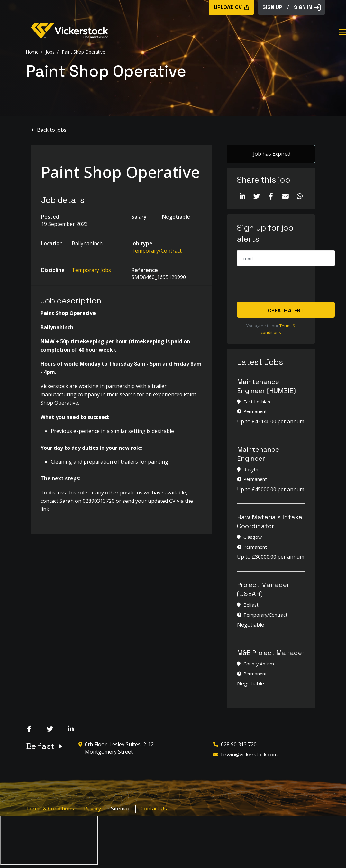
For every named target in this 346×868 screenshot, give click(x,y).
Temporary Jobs (91, 270)
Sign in (307, 7)
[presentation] (286, 285)
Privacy (92, 809)
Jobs (50, 52)
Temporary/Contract (157, 251)
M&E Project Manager (271, 653)
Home (32, 52)
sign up (272, 7)
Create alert (286, 311)
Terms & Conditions (50, 809)
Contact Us (154, 809)
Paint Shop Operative (84, 52)
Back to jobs (52, 130)
